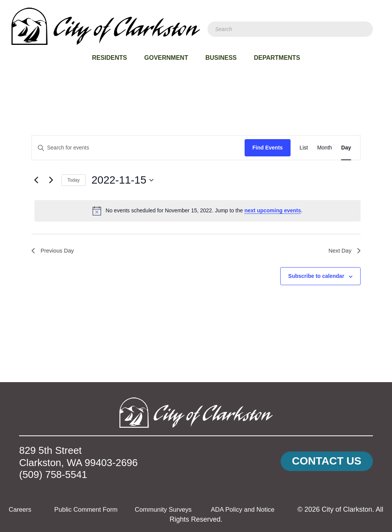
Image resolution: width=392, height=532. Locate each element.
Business (221, 58)
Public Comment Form (103, 509)
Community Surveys (185, 509)
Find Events (267, 148)
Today (73, 180)
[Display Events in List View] (304, 148)
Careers (34, 509)
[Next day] (51, 180)
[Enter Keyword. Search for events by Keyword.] (138, 148)
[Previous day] (36, 180)
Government (166, 58)
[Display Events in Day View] (346, 148)
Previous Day (54, 251)
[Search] (290, 29)
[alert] (198, 211)
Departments (277, 58)
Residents (109, 58)
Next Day (343, 251)
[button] (327, 461)
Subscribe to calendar (316, 277)
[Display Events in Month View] (324, 148)
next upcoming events (273, 210)
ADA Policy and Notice (269, 509)
